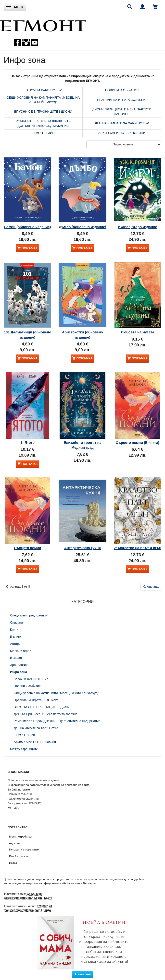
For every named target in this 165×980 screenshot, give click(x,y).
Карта (48, 898)
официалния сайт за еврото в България (69, 883)
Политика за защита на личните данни (33, 780)
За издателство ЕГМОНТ (24, 803)
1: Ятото (27, 443)
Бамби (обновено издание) (28, 227)
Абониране (83, 974)
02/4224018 (34, 894)
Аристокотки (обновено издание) (82, 335)
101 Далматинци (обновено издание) (28, 335)
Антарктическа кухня (82, 548)
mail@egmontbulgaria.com (22, 910)
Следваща (151, 586)
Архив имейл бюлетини (23, 798)
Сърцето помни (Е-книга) (137, 443)
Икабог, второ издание (137, 227)
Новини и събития (20, 794)
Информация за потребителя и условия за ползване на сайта (49, 785)
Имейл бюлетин (20, 856)
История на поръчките (24, 849)
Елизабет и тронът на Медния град (83, 445)
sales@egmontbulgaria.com (23, 898)
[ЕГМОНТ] (43, 25)
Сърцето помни (28, 548)
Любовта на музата (138, 332)
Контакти (14, 808)
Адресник (15, 843)
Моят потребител (20, 836)
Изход (13, 863)
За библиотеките (19, 789)
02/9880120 (44, 906)
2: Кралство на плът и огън (137, 548)
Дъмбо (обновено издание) (82, 227)
